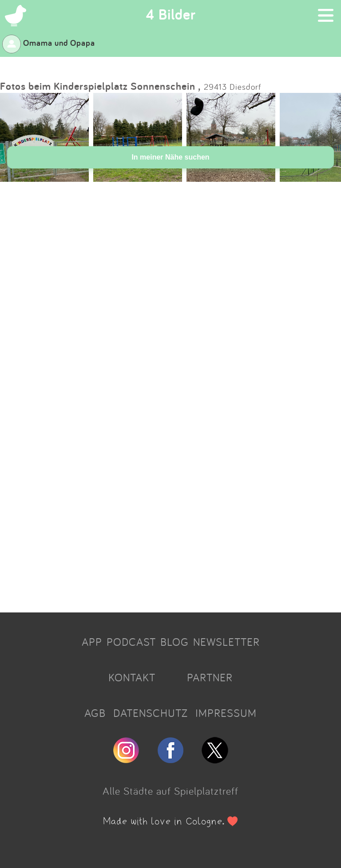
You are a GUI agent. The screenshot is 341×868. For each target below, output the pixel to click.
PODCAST (131, 642)
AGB (95, 713)
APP (92, 642)
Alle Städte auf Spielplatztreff (170, 791)
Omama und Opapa (49, 43)
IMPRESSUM (226, 713)
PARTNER (210, 677)
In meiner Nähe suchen (170, 157)
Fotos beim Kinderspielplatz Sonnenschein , (100, 86)
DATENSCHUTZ (151, 713)
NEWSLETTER (226, 642)
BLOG (174, 642)
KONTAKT (132, 677)
